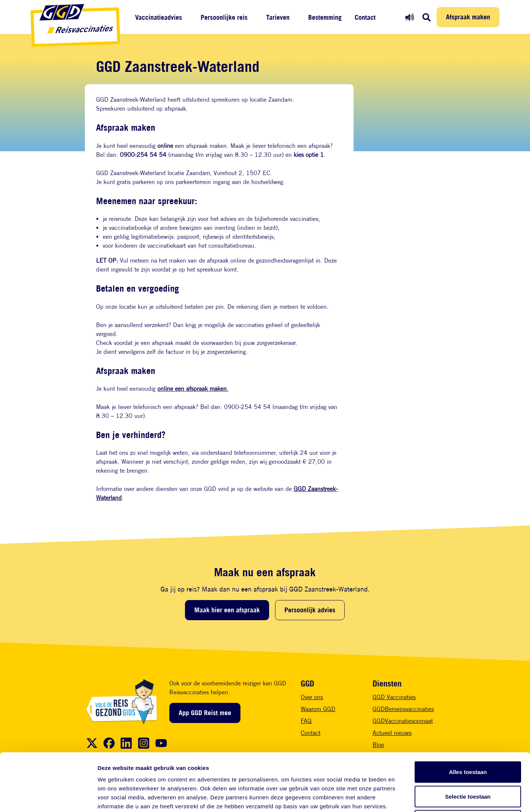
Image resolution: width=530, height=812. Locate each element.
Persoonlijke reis (224, 17)
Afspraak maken (468, 17)
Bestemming (325, 17)
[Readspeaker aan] (410, 17)
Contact (365, 17)
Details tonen (402, 797)
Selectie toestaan (468, 739)
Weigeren (468, 763)
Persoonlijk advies (310, 610)
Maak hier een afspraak (227, 610)
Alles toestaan (468, 714)
